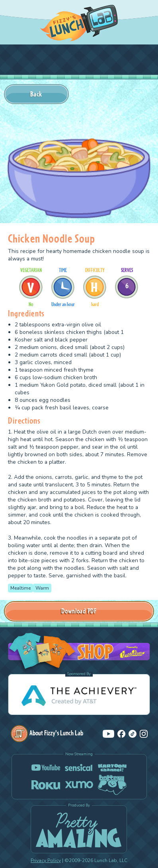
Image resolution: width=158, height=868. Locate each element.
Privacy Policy (46, 860)
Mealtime (20, 588)
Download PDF (79, 611)
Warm (42, 588)
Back (36, 94)
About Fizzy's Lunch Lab (47, 733)
